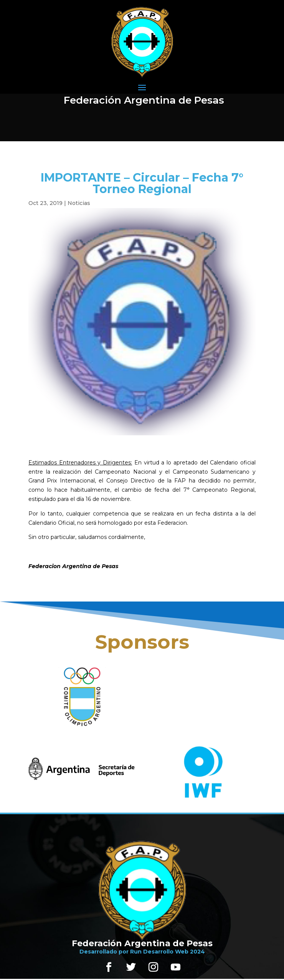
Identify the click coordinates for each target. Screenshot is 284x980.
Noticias (79, 203)
